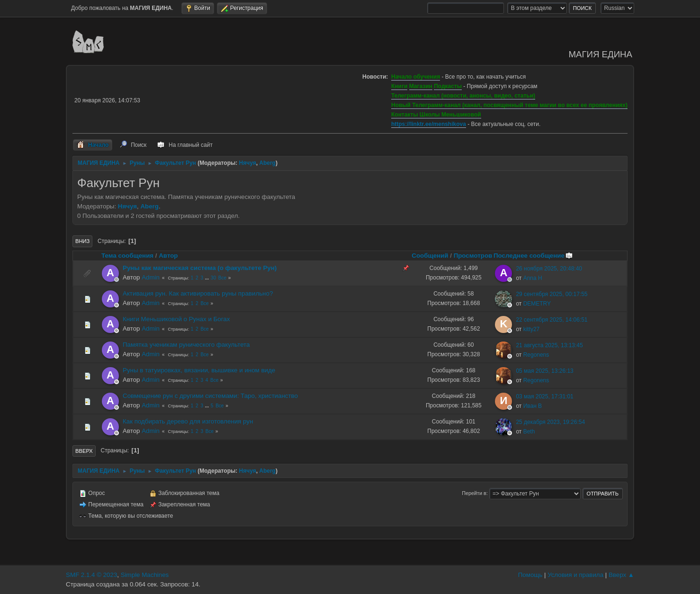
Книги (399, 86)
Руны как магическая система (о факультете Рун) (200, 268)
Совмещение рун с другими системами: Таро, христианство (210, 396)
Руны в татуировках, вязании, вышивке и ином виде (199, 370)
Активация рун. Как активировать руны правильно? (198, 293)
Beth (529, 432)
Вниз (82, 241)
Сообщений (430, 256)
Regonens (536, 355)
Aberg (267, 163)
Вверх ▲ (621, 575)
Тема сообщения (127, 256)
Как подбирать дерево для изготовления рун (188, 421)
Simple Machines (145, 575)
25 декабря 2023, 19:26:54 (550, 422)
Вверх (84, 451)
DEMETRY (537, 304)
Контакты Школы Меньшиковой (436, 115)
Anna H (533, 278)
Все (222, 278)
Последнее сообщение (533, 256)
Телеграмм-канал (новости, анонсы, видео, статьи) (463, 96)
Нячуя (248, 163)
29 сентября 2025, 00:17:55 (552, 294)
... (208, 278)
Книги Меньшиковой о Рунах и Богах (176, 319)
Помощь (530, 575)
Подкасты (448, 86)
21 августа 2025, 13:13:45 (549, 345)
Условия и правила (575, 575)
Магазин (421, 86)
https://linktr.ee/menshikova (429, 124)
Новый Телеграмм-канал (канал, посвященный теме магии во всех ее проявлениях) (509, 105)
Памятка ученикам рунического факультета (186, 345)
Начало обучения (416, 77)
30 (213, 278)
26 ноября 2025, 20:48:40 (549, 269)
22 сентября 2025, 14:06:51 (552, 320)
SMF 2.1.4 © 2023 (91, 575)
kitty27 (532, 329)
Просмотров (473, 256)
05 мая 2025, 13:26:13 (544, 371)
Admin (151, 277)
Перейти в (474, 493)
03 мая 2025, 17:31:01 (544, 396)
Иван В (533, 406)
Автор (168, 256)
